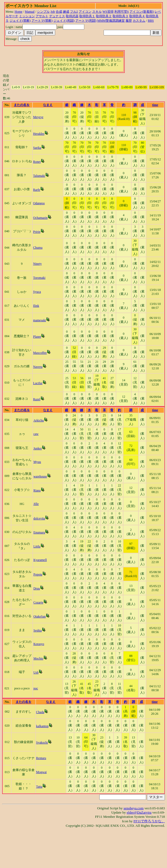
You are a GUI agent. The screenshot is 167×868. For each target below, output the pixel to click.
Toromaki (39, 278)
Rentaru (41, 758)
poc (36, 688)
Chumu (38, 248)
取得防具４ (137, 16)
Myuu (37, 462)
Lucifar (38, 383)
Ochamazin (40, 218)
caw (36, 434)
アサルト (42, 16)
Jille (36, 504)
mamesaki (40, 320)
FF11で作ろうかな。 (149, 821)
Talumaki (39, 176)
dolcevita (39, 518)
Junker (38, 448)
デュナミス (57, 16)
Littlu (37, 546)
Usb (36, 672)
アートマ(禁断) (42, 21)
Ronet (37, 162)
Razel (37, 399)
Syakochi (42, 742)
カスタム (139, 21)
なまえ (48, 105)
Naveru (38, 367)
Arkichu (38, 420)
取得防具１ (87, 16)
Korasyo (39, 644)
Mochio (38, 658)
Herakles (39, 134)
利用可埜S (122, 12)
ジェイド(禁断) (20, 21)
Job (53, 12)
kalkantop (42, 726)
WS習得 (108, 12)
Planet (37, 337)
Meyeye (38, 117)
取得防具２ (104, 16)
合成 (59, 12)
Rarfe (37, 190)
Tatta (39, 787)
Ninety (37, 264)
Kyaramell (40, 560)
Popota (38, 574)
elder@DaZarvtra (139, 812)
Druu (37, 588)
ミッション (27, 16)
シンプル (43, 12)
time (155, 105)
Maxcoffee (40, 353)
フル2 (74, 12)
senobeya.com (133, 808)
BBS (151, 21)
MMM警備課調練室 (111, 21)
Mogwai (41, 772)
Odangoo (39, 203)
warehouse (40, 476)
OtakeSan (40, 616)
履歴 (129, 21)
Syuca (37, 292)
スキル (97, 12)
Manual (30, 12)
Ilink (36, 306)
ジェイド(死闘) (64, 21)
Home (18, 12)
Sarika (37, 148)
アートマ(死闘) (86, 21)
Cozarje (38, 602)
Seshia (37, 630)
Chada (40, 712)
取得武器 (72, 16)
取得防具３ (120, 16)
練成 (66, 12)
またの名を (22, 105)
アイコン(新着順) (142, 12)
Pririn (37, 232)
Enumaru (39, 532)
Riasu (37, 490)
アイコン (85, 12)
